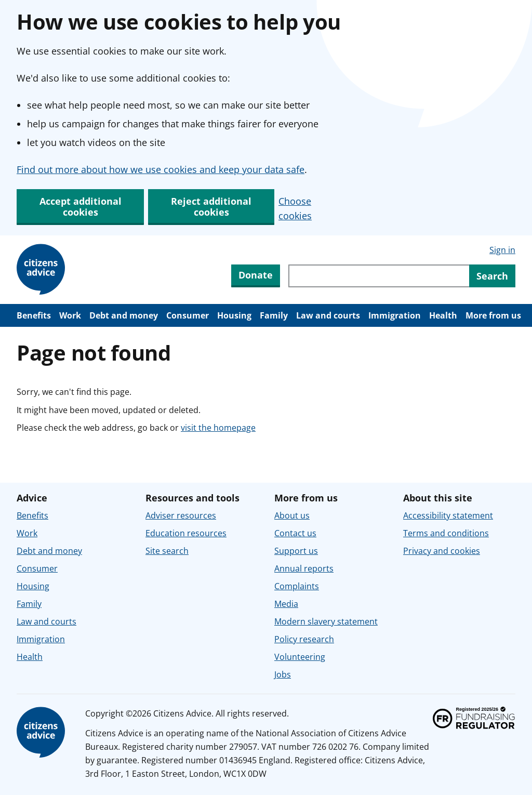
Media (286, 604)
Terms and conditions (446, 533)
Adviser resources (181, 515)
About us (292, 515)
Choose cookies (295, 208)
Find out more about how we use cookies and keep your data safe (161, 169)
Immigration (395, 315)
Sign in (502, 250)
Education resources (186, 533)
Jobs (283, 674)
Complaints (297, 586)
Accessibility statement (448, 515)
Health (443, 315)
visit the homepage (218, 428)
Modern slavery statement (326, 621)
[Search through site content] (379, 276)
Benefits (34, 315)
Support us (296, 551)
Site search (167, 551)
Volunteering (300, 657)
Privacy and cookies (442, 551)
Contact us (295, 533)
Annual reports (304, 568)
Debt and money (124, 315)
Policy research (304, 639)
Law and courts (328, 315)
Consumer (188, 315)
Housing (234, 315)
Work (70, 315)
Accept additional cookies (81, 207)
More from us (493, 315)
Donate (256, 275)
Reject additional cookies (211, 207)
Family (274, 315)
